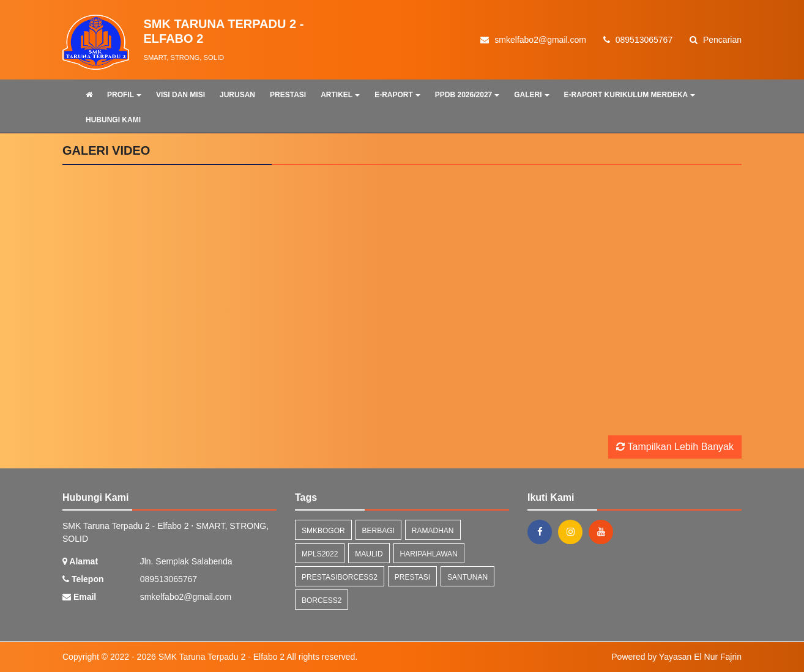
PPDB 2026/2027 (467, 95)
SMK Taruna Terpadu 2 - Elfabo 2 (220, 657)
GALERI (531, 95)
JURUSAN (237, 95)
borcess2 (322, 600)
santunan (467, 577)
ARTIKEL (340, 95)
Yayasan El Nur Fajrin (700, 657)
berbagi (378, 531)
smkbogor (323, 531)
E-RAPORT (397, 95)
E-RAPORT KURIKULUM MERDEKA (630, 95)
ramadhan (433, 531)
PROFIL (124, 95)
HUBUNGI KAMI (113, 120)
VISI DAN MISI (181, 95)
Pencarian (716, 40)
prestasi (412, 577)
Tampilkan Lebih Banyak (675, 447)
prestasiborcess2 (340, 577)
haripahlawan (429, 554)
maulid (369, 554)
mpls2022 (320, 554)
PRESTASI (288, 95)
